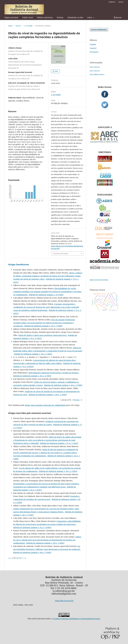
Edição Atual (28, 17)
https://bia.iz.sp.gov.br (64, 601)
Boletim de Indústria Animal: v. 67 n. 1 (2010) (59, 443)
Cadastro (112, 2)
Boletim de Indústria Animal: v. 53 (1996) (46, 295)
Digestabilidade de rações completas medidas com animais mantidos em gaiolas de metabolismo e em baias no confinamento (47, 292)
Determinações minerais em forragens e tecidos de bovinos (54, 373)
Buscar (118, 17)
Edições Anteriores (45, 17)
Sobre (90, 17)
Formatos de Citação (60, 254)
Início (10, 26)
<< (9, 558)
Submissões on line (75, 17)
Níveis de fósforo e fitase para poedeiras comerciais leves (43, 335)
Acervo (18, 26)
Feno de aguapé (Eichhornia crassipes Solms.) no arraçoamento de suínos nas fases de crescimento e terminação (44, 323)
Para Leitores (95, 67)
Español (93, 48)
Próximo (76, 400)
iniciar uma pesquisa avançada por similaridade (45, 405)
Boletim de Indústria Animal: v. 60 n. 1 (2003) (32, 552)
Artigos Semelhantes (19, 264)
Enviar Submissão (99, 29)
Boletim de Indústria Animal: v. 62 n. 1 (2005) (32, 527)
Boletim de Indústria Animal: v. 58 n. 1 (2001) (33, 354)
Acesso (121, 2)
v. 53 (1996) (28, 26)
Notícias (60, 17)
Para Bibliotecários (97, 74)
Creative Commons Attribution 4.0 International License (76, 619)
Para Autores (95, 71)
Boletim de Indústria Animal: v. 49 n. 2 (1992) (32, 376)
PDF (56, 71)
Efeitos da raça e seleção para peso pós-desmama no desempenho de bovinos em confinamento (47, 540)
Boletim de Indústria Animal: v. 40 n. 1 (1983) (48, 395)
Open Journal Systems (99, 280)
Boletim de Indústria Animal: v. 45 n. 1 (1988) (43, 326)
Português (94, 52)
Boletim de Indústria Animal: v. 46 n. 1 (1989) (63, 385)
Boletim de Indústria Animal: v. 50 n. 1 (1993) (58, 471)
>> (25, 558)
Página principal (11, 17)
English (93, 44)
